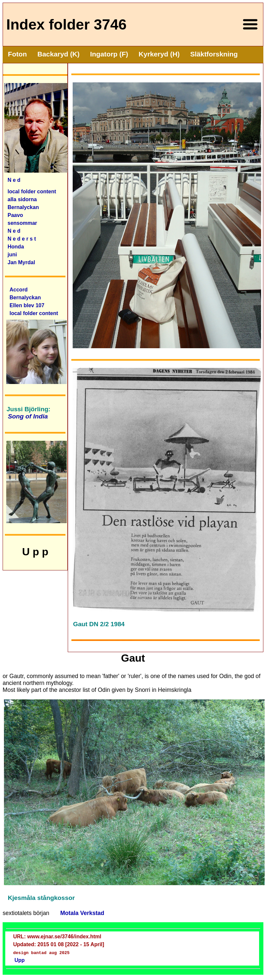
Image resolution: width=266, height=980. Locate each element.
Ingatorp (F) (109, 54)
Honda (16, 247)
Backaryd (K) (59, 54)
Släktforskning (214, 54)
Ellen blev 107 (27, 305)
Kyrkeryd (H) (159, 54)
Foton (17, 54)
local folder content (32, 192)
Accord (19, 290)
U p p (35, 552)
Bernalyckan (25, 298)
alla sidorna (22, 199)
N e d (14, 180)
